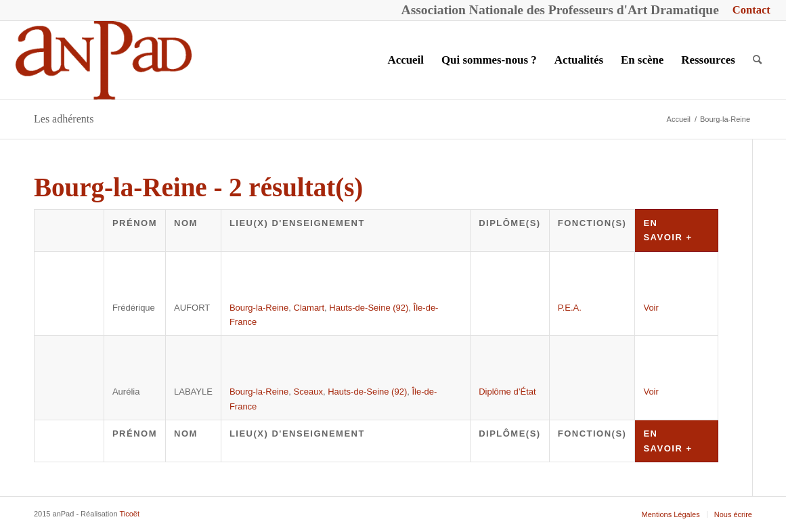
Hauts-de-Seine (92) (369, 308)
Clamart (309, 308)
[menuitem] (748, 10)
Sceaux (308, 392)
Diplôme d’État (507, 392)
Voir (651, 308)
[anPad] (104, 60)
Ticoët (129, 514)
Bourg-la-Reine (259, 308)
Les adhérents (64, 119)
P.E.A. (570, 308)
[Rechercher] (757, 60)
